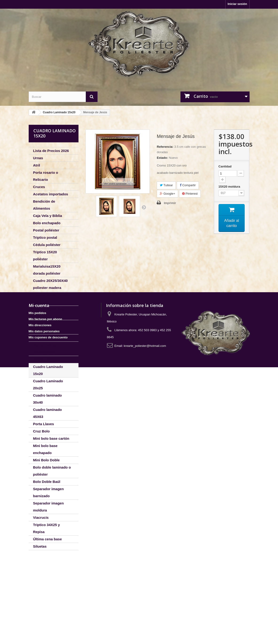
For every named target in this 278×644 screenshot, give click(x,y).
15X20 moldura (230, 187)
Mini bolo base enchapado (45, 449)
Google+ (167, 194)
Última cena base (48, 539)
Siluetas (40, 546)
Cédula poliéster (47, 245)
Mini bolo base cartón (51, 438)
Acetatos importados (51, 194)
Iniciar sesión (237, 4)
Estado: (162, 158)
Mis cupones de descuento (48, 614)
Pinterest (190, 194)
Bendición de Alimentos (44, 205)
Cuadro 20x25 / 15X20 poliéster (51, 298)
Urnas (38, 158)
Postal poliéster (46, 230)
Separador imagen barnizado (49, 492)
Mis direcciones (40, 602)
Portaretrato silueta (49, 338)
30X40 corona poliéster (45, 327)
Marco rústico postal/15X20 (45, 349)
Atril (37, 165)
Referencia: (165, 147)
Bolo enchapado (47, 223)
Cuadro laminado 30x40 (48, 399)
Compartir (188, 185)
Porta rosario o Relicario (46, 176)
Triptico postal (45, 237)
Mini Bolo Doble (46, 460)
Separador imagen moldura (49, 507)
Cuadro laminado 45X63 (48, 413)
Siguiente (144, 207)
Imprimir (170, 203)
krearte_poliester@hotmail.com (145, 623)
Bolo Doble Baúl (47, 482)
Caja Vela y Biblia (48, 216)
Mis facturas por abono (45, 596)
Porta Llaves (44, 424)
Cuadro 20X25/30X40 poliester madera (51, 284)
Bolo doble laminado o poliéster (52, 471)
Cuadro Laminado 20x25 (48, 385)
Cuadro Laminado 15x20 (48, 370)
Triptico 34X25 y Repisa (47, 528)
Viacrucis (41, 517)
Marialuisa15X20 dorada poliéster (47, 270)
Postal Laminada (47, 359)
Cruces (39, 187)
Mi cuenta (39, 582)
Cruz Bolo (41, 431)
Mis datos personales (44, 608)
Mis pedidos (37, 590)
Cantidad (225, 166)
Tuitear (166, 185)
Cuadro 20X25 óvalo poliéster (50, 313)
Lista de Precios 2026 (51, 151)
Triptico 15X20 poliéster (45, 256)
